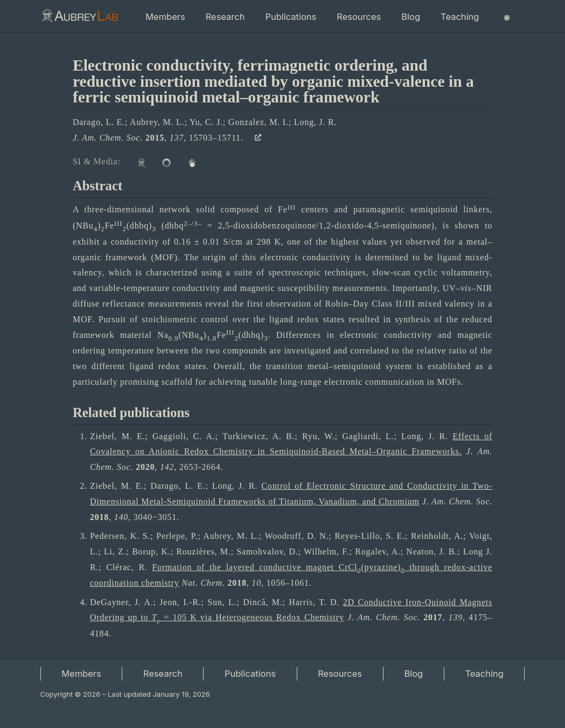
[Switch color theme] (507, 17)
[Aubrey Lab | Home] (79, 18)
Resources (359, 17)
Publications (291, 17)
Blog (411, 17)
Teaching (460, 17)
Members (165, 17)
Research (225, 17)
